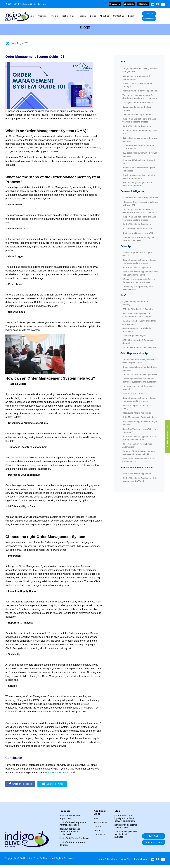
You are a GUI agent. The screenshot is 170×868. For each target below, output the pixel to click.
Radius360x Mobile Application (137, 126)
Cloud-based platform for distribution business (140, 368)
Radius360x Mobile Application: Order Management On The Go (140, 273)
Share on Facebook (21, 784)
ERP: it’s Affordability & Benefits (138, 114)
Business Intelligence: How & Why (138, 233)
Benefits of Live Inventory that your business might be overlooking (139, 453)
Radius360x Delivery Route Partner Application (73, 824)
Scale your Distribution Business (138, 102)
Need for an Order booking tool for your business (138, 460)
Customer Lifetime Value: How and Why (139, 162)
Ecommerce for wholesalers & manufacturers (136, 77)
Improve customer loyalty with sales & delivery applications (140, 361)
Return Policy (140, 862)
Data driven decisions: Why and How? (140, 197)
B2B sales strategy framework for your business (140, 139)
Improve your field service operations (140, 91)
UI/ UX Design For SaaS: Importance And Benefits (139, 322)
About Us (110, 16)
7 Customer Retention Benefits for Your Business (138, 147)
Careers (98, 827)
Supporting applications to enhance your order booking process (139, 120)
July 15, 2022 (17, 43)
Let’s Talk (156, 14)
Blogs (99, 16)
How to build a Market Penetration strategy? (138, 85)
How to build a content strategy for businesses (139, 169)
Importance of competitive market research (138, 388)
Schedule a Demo (156, 18)
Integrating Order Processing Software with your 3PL (140, 70)
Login (136, 16)
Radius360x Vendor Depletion (70, 840)
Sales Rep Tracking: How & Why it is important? (139, 430)
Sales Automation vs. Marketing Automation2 (137, 330)
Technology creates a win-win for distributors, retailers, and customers (140, 97)
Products (51, 16)
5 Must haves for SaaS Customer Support (138, 341)
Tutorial (89, 16)
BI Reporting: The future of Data (137, 229)
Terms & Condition (106, 862)
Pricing (62, 16)
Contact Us (124, 16)
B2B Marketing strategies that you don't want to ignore (138, 184)
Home (40, 16)
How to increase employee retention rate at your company (139, 176)
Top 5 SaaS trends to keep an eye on (139, 347)
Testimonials (76, 16)
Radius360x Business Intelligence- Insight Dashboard (70, 832)
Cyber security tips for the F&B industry (137, 108)
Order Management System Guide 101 (140, 417)
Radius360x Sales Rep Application (71, 817)
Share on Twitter (54, 784)
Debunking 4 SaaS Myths (134, 336)
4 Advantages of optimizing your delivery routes (138, 288)
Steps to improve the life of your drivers (137, 254)
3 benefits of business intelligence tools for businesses (138, 239)
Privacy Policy (125, 862)
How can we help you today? (168, 436)
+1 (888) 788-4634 (14, 4)
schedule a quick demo (58, 772)
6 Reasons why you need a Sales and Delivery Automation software (140, 281)
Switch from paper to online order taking (138, 407)
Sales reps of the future (134, 393)
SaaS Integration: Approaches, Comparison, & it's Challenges (137, 315)
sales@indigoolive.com (38, 4)
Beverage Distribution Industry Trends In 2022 (140, 132)
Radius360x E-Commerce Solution (73, 847)
